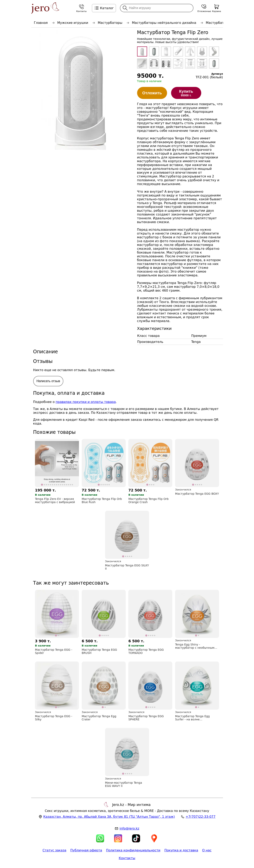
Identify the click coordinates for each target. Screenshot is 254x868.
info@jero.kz (129, 828)
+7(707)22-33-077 (201, 817)
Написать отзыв (48, 381)
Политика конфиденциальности (133, 850)
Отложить (152, 93)
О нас (207, 850)
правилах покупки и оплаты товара (86, 402)
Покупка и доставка (181, 850)
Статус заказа (54, 850)
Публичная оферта (86, 850)
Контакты (127, 858)
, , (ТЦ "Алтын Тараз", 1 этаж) (109, 817)
